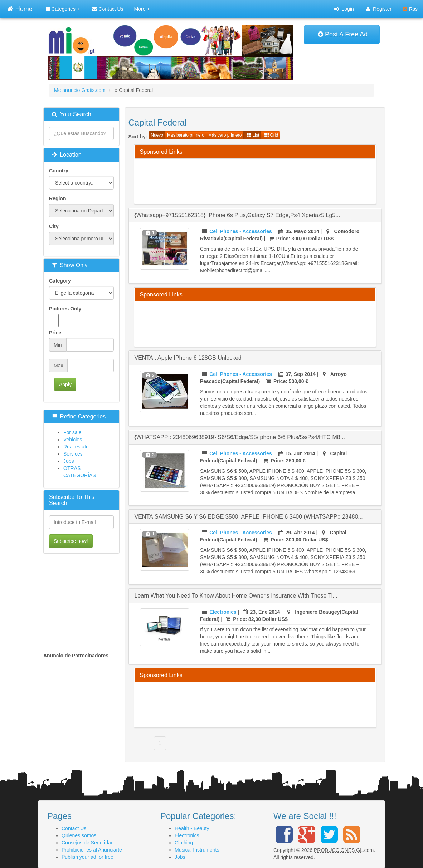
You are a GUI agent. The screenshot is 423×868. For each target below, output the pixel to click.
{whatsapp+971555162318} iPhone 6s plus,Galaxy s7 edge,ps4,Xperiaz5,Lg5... (237, 215)
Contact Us (108, 9)
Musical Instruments (197, 850)
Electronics (223, 612)
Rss (410, 9)
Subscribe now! (71, 541)
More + (142, 9)
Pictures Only (65, 317)
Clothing (184, 843)
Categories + (62, 9)
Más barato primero (186, 135)
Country (59, 171)
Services (73, 454)
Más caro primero (225, 135)
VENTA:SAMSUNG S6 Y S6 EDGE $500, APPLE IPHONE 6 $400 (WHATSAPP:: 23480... (249, 517)
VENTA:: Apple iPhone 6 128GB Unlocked (188, 358)
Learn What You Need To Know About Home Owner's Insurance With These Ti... (236, 596)
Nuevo (157, 135)
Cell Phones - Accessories (241, 231)
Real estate (76, 447)
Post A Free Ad (343, 34)
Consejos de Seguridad (88, 843)
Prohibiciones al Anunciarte (92, 850)
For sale (72, 432)
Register (379, 9)
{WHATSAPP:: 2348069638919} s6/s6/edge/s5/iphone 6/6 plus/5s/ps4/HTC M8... (240, 437)
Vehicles (73, 440)
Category (60, 281)
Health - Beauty (192, 828)
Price (55, 333)
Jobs (69, 461)
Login (344, 9)
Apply (65, 384)
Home (20, 8)
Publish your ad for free (87, 857)
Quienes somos (79, 835)
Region (57, 198)
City (54, 226)
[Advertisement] (270, 180)
